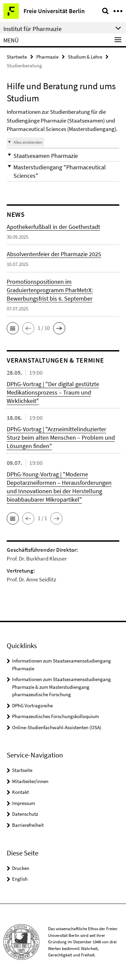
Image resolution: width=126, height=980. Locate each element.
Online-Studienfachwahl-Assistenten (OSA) (57, 727)
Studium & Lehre (85, 57)
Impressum (24, 803)
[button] (63, 156)
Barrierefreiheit (28, 825)
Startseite (17, 57)
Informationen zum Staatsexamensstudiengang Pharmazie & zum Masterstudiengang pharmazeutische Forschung (61, 687)
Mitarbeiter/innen (30, 781)
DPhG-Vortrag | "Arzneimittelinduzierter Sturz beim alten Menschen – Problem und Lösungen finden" (61, 437)
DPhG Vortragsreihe (32, 705)
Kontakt (20, 792)
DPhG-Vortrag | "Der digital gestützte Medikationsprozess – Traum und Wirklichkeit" (53, 392)
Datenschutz (25, 814)
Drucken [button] (21, 868)
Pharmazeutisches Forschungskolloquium (55, 716)
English (20, 879)
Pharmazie (47, 57)
